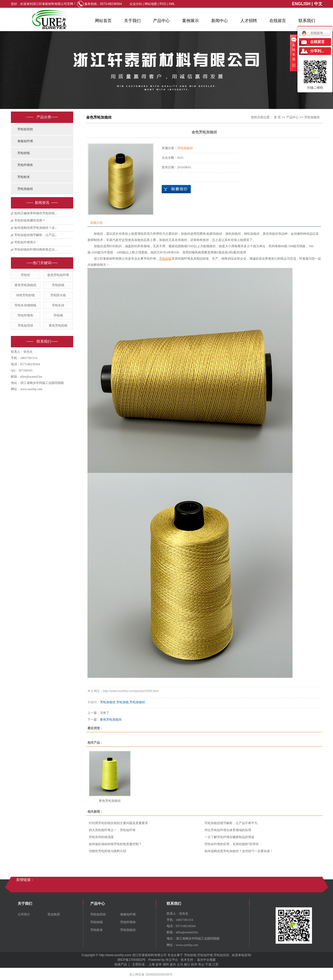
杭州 (194, 964)
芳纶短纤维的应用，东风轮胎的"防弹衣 (232, 844)
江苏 (215, 964)
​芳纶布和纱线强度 (101, 837)
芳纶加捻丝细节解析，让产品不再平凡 (231, 823)
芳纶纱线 (24, 153)
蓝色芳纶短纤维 (58, 275)
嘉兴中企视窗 (206, 960)
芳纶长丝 (58, 305)
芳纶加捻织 (137, 702)
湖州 (166, 964)
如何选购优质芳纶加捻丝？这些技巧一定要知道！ (239, 851)
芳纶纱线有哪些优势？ (30, 220)
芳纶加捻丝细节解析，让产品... (36, 235)
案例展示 (191, 21)
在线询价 (176, 189)
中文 (318, 4)
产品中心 (161, 21)
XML (172, 4)
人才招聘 (249, 21)
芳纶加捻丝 (25, 189)
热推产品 (121, 964)
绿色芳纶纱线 (25, 295)
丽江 (187, 964)
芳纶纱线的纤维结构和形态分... (36, 250)
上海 (152, 964)
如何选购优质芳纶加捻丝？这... (36, 228)
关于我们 (132, 21)
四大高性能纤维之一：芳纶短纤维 (112, 830)
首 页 (277, 117)
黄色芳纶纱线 (58, 326)
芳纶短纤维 (205, 955)
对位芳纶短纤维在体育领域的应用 (228, 830)
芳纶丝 (25, 275)
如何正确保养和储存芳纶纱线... (36, 213)
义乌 (180, 964)
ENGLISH (301, 4)
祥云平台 (172, 960)
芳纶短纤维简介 (25, 242)
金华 (159, 964)
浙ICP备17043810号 (131, 960)
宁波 (208, 964)
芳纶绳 (58, 315)
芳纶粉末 (24, 177)
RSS (163, 4)
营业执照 (54, 914)
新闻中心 (220, 21)
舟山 (201, 964)
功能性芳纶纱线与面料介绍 (107, 851)
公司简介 (24, 914)
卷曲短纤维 (25, 141)
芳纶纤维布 (25, 165)
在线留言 (278, 21)
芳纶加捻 (123, 702)
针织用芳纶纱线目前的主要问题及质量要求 (118, 823)
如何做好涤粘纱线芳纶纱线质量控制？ (115, 844)
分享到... (317, 51)
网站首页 (103, 21)
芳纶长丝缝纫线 (25, 305)
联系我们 (307, 21)
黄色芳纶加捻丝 (25, 285)
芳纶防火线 (58, 295)
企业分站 (136, 4)
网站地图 (151, 4)
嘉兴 (173, 964)
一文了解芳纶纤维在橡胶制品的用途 (229, 837)
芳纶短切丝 (25, 129)
